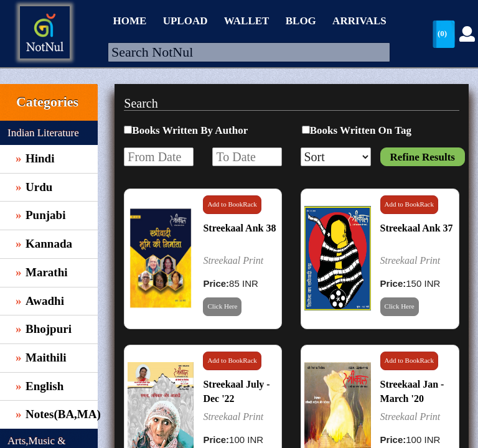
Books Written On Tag (361, 130)
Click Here (222, 306)
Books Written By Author (190, 130)
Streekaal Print (233, 260)
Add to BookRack (232, 204)
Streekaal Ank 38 (239, 228)
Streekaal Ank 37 (417, 228)
